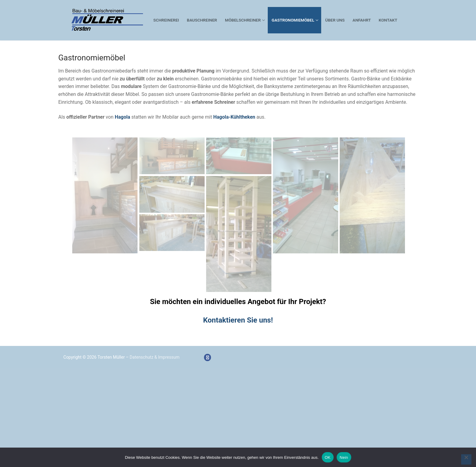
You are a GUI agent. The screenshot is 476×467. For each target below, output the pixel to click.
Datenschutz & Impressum (155, 357)
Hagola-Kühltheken (234, 117)
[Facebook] (207, 357)
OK (328, 457)
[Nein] (466, 459)
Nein (344, 457)
